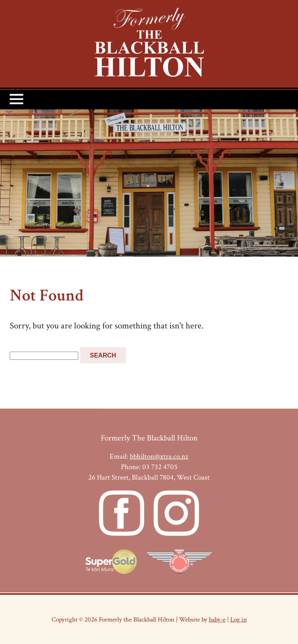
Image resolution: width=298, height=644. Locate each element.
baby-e (217, 619)
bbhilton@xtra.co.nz (159, 457)
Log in (239, 619)
